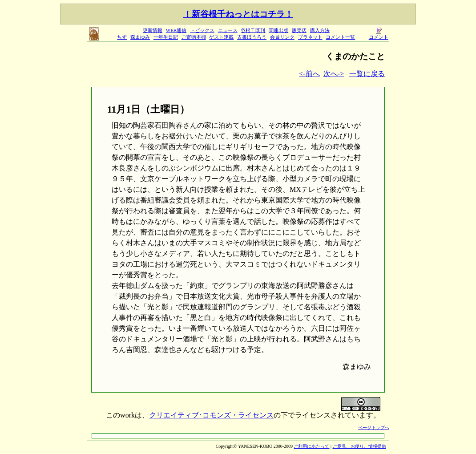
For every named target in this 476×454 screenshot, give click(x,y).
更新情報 (153, 30)
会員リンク (282, 37)
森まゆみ (140, 37)
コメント (379, 34)
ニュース (228, 30)
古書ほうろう (252, 37)
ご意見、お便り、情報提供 (359, 446)
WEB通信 (176, 30)
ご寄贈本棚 (194, 37)
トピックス (202, 30)
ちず (122, 37)
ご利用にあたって (311, 446)
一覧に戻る (367, 74)
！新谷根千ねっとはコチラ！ (238, 14)
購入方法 (320, 30)
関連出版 (278, 30)
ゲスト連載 (221, 37)
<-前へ (309, 74)
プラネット (310, 37)
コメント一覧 (340, 37)
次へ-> (334, 74)
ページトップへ (374, 428)
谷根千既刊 (253, 30)
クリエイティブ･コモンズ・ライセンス (211, 415)
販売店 (299, 30)
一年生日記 (166, 37)
